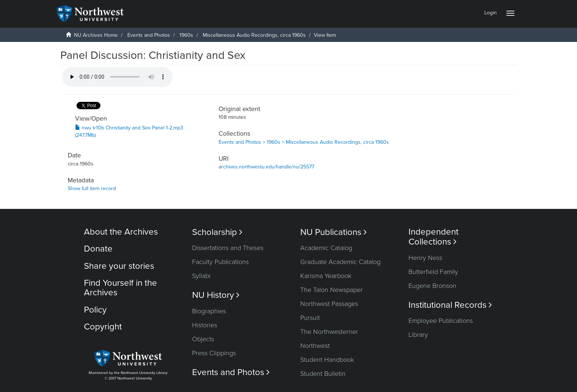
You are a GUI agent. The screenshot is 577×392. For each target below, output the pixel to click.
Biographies (209, 311)
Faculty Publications (220, 262)
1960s (186, 35)
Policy (95, 310)
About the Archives (121, 232)
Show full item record (92, 188)
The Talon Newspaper (332, 290)
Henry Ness (425, 258)
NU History (216, 295)
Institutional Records (450, 305)
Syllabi (201, 276)
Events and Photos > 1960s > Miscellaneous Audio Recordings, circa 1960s (304, 142)
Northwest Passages (329, 304)
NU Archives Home (96, 35)
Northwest (315, 346)
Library (418, 335)
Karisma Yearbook (326, 276)
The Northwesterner (329, 332)
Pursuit (310, 318)
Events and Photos (149, 35)
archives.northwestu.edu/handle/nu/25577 (266, 167)
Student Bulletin (323, 374)
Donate (98, 249)
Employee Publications (441, 321)
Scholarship (217, 232)
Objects (203, 339)
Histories (205, 325)
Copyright (103, 327)
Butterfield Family (433, 272)
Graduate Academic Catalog (340, 262)
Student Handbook (327, 360)
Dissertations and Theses (228, 248)
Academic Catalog (326, 248)
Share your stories (119, 266)
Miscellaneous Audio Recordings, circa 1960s (254, 35)
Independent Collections (433, 237)
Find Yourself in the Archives (121, 288)
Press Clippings (214, 353)
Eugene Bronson (432, 286)
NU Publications (334, 232)
